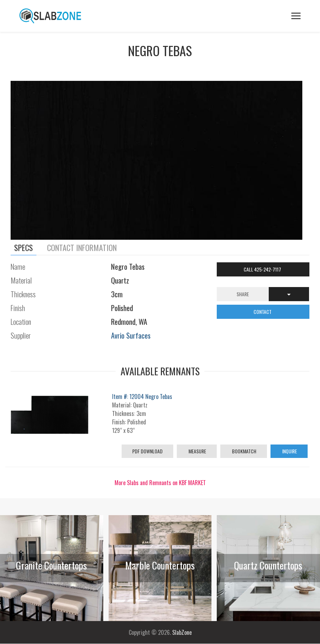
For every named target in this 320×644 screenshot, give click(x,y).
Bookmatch (244, 451)
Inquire (289, 451)
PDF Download (147, 451)
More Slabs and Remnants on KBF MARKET (160, 483)
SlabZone (182, 632)
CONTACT (263, 312)
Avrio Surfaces (131, 335)
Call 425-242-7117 (263, 269)
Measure (197, 451)
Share (243, 294)
